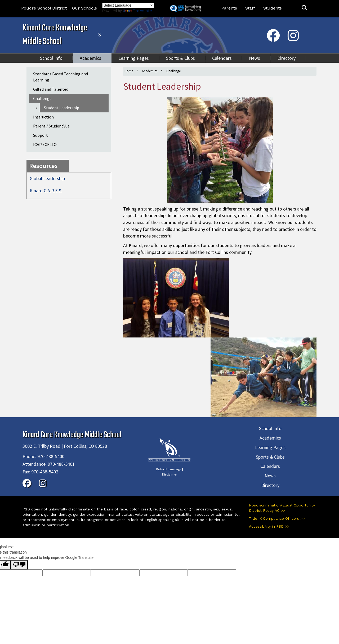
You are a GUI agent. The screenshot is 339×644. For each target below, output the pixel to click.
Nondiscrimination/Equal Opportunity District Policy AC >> (282, 508)
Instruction (43, 117)
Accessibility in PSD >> (269, 526)
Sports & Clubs (180, 58)
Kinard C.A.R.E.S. (46, 191)
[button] (304, 8)
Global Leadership (47, 178)
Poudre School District (44, 8)
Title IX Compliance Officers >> (277, 518)
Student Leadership (62, 108)
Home (129, 71)
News (255, 58)
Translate (137, 11)
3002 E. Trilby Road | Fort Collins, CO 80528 (65, 446)
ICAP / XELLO (45, 144)
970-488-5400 (51, 456)
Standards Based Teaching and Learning (61, 77)
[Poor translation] (19, 565)
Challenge (173, 71)
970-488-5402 (45, 472)
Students (273, 8)
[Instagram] (293, 39)
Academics (90, 58)
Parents (229, 8)
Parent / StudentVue (51, 126)
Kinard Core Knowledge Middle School (55, 35)
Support (41, 135)
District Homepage (169, 469)
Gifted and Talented (51, 89)
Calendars (222, 58)
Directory (286, 58)
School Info (51, 58)
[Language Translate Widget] (128, 5)
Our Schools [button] (84, 8)
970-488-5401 (61, 464)
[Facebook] (273, 39)
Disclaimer (169, 474)
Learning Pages (134, 58)
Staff (250, 8)
